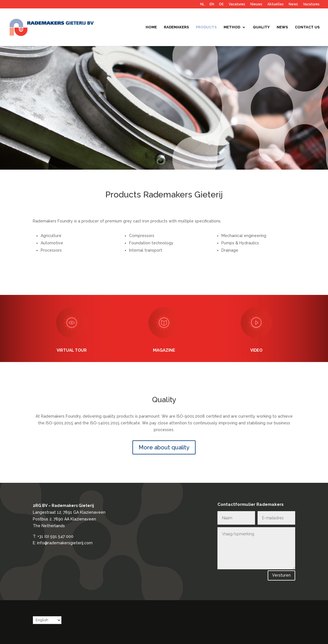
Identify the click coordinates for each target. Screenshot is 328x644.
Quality (261, 27)
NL (202, 4)
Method (232, 27)
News (293, 4)
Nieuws (256, 4)
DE (221, 4)
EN (212, 4)
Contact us (307, 27)
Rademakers (176, 27)
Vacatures (237, 4)
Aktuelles (276, 4)
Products (206, 27)
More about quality (164, 447)
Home (151, 27)
